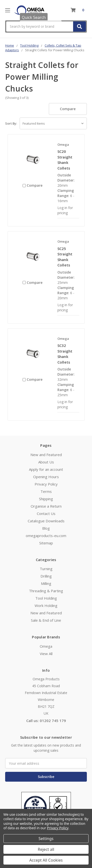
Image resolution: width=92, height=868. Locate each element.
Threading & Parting (46, 591)
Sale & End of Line (46, 620)
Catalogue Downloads (46, 521)
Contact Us (46, 513)
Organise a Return (46, 506)
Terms (46, 491)
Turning (46, 569)
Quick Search (34, 17)
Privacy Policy (46, 484)
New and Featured (46, 455)
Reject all (46, 849)
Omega (46, 646)
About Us (46, 462)
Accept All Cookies (46, 860)
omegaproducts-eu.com (46, 536)
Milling (46, 583)
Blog (46, 528)
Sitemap (46, 543)
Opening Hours (46, 477)
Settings (46, 839)
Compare (68, 109)
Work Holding (46, 605)
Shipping (46, 499)
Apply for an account (46, 469)
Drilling (46, 576)
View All (46, 654)
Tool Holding (46, 598)
